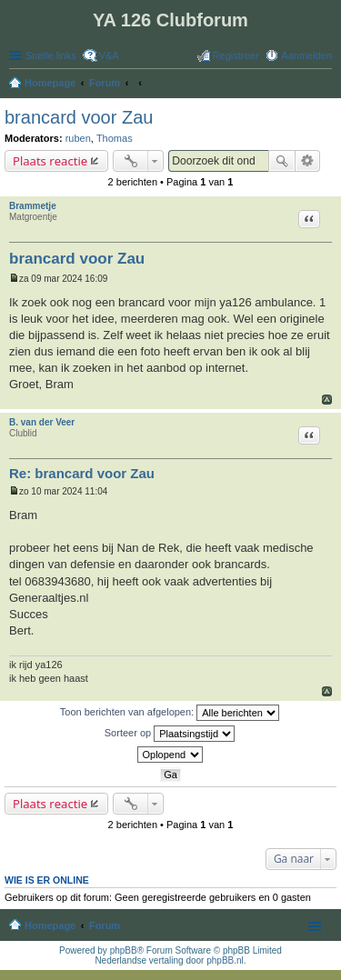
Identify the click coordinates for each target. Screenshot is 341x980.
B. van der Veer (42, 422)
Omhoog (327, 400)
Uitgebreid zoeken (308, 161)
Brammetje (33, 206)
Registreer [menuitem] (236, 55)
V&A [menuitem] (109, 55)
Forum (105, 925)
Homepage (50, 925)
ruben (78, 138)
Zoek (282, 161)
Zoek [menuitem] (326, 85)
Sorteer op (170, 734)
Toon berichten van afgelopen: (170, 713)
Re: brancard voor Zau (82, 473)
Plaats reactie (50, 161)
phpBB (124, 950)
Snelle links (51, 55)
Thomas (115, 138)
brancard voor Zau (79, 117)
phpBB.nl (225, 960)
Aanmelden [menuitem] (306, 55)
